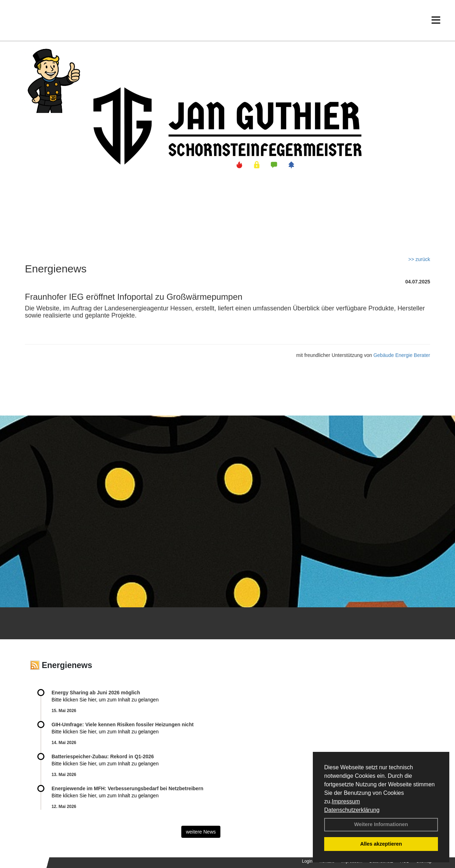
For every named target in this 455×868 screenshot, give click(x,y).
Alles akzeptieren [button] (381, 844)
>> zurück (419, 259)
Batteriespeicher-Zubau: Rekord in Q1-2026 (103, 756)
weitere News (201, 832)
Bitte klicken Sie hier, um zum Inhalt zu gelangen (105, 700)
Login (307, 861)
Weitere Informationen (381, 824)
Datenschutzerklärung (352, 810)
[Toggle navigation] (436, 20)
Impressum (346, 801)
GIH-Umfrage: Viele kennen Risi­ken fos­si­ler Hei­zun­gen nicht (123, 725)
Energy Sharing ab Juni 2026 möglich (96, 693)
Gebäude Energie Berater (402, 355)
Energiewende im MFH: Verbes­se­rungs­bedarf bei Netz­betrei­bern (127, 788)
